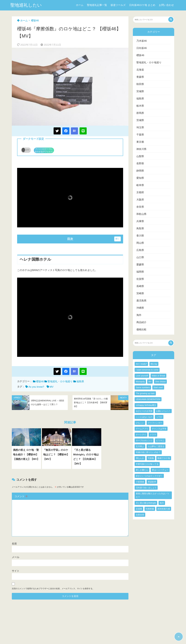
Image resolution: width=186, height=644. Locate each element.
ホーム (80, 5)
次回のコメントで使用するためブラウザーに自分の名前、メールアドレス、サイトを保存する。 (53, 589)
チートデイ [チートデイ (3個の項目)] (141, 435)
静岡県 (140, 171)
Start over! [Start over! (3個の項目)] (158, 387)
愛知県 (140, 178)
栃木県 (140, 106)
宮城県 (140, 91)
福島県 (80, 381)
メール (16, 557)
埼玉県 (140, 127)
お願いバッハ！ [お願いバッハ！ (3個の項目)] (163, 411)
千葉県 (140, 135)
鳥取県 (140, 228)
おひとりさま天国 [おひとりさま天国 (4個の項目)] (144, 411)
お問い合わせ (166, 5)
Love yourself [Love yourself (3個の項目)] (142, 376)
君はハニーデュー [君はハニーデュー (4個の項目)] (160, 470)
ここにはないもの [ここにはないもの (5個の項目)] (144, 417)
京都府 (140, 192)
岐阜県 (140, 185)
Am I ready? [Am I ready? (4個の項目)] (141, 364)
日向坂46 (142, 48)
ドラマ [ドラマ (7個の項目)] (153, 435)
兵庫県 (140, 221)
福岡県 (140, 272)
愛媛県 (140, 265)
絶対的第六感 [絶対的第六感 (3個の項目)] (164, 509)
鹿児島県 (141, 301)
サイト (16, 571)
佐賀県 (140, 279)
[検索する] (171, 20)
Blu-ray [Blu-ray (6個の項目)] (154, 364)
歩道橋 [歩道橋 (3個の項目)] (139, 509)
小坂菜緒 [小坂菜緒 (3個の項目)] (140, 482)
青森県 (140, 77)
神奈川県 (141, 149)
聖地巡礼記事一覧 (97, 5)
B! (74, 131)
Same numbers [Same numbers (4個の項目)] (143, 387)
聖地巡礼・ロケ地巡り (60, 381)
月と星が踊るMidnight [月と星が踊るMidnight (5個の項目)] (146, 503)
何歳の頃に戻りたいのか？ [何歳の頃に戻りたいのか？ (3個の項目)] (148, 452)
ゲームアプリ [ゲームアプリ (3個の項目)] (142, 429)
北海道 (140, 70)
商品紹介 (141, 322)
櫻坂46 (35, 21)
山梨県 (140, 156)
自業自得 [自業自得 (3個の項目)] (140, 515)
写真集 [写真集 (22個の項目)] (151, 458)
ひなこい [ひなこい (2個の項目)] (140, 423)
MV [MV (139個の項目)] (150, 382)
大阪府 (140, 200)
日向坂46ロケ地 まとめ (142, 5)
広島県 (140, 250)
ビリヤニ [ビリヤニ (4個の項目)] (160, 440)
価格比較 (141, 330)
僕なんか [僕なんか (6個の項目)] (140, 458)
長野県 (140, 164)
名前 (14, 544)
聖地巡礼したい (26, 5)
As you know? (36, 387)
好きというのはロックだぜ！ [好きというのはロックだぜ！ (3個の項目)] (149, 476)
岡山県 (140, 243)
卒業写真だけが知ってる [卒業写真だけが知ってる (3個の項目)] (147, 464)
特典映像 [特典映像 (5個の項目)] (150, 509)
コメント (21, 496)
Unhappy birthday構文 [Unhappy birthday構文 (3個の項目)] (146, 405)
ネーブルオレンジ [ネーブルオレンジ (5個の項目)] (144, 440)
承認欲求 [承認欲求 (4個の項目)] (152, 482)
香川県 (140, 236)
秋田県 (140, 84)
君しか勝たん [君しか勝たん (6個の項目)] (142, 470)
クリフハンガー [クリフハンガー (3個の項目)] (155, 423)
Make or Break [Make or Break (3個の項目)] (158, 376)
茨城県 (140, 120)
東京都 (140, 142)
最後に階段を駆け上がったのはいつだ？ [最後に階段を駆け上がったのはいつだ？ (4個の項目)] (152, 495)
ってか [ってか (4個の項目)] (159, 417)
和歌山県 (141, 214)
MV (52, 387)
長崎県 (140, 286)
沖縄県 (140, 308)
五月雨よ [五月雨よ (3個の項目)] (140, 446)
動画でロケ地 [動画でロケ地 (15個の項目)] (164, 458)
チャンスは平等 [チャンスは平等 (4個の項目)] (159, 429)
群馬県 (140, 113)
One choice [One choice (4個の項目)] (160, 382)
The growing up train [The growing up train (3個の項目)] (145, 393)
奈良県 (140, 207)
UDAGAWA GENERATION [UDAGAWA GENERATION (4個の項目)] (148, 399)
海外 (139, 315)
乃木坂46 (142, 41)
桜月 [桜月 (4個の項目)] (162, 503)
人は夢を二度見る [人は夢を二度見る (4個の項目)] (156, 446)
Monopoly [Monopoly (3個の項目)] (140, 382)
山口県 (140, 257)
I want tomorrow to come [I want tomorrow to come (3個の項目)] (147, 370)
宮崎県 (140, 293)
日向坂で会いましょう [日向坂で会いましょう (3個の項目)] (146, 488)
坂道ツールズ (118, 5)
